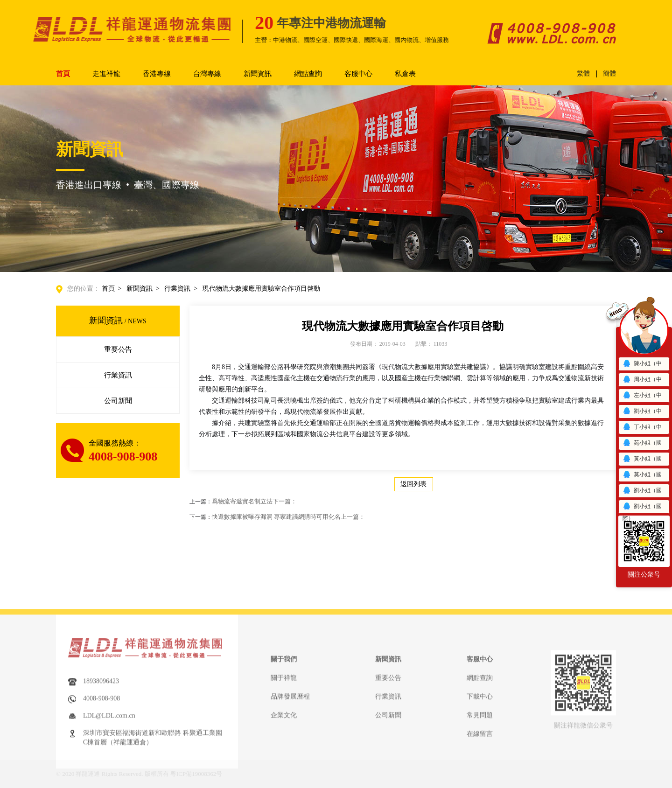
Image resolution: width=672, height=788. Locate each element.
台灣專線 (207, 74)
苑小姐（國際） (642, 444)
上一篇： (353, 517)
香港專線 (157, 74)
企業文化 (284, 767)
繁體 (583, 74)
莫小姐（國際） (642, 476)
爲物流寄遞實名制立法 (254, 501)
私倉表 (405, 74)
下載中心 (480, 748)
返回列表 (413, 484)
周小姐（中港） (642, 381)
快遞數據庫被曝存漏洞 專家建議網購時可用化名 (288, 517)
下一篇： (285, 501)
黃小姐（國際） (642, 460)
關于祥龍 (284, 729)
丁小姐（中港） (642, 429)
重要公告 (118, 349)
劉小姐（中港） (642, 413)
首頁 (63, 74)
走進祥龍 (106, 74)
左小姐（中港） (642, 397)
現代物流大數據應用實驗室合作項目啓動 (261, 289)
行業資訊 (177, 289)
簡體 (609, 73)
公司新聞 (118, 401)
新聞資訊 (258, 74)
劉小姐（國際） (642, 492)
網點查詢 (308, 74)
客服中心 (358, 74)
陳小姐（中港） (642, 365)
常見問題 (480, 767)
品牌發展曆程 (290, 748)
